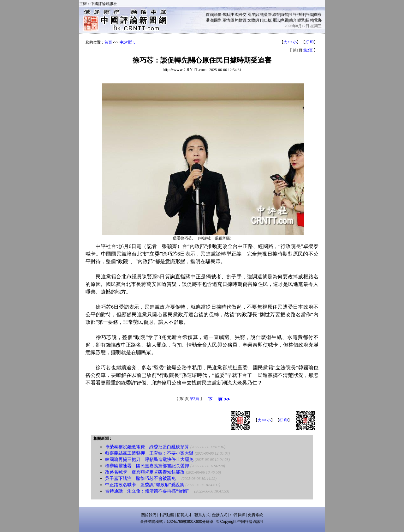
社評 (293, 15)
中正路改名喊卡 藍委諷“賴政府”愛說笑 (145, 485)
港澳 (210, 20)
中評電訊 (127, 42)
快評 (301, 15)
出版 (268, 20)
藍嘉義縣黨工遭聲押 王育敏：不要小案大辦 (149, 453)
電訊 (276, 20)
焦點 (226, 15)
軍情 (226, 20)
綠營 (276, 15)
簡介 (293, 20)
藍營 (268, 15)
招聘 (310, 20)
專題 (284, 20)
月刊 (259, 20)
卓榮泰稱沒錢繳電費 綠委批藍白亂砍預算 (147, 447)
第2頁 (308, 50)
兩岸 (251, 15)
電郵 (318, 20)
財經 (243, 20)
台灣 (259, 15)
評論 (310, 15)
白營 (284, 15)
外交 (243, 15)
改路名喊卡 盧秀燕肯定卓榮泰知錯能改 (145, 472)
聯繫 (301, 20)
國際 (218, 20)
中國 (235, 15)
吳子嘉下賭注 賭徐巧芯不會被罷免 (143, 478)
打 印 (309, 42)
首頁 (210, 15)
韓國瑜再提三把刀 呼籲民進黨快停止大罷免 (149, 459)
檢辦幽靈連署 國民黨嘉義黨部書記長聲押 (147, 466)
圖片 (235, 20)
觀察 (318, 15)
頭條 (218, 15)
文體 (251, 20)
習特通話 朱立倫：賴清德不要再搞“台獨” (149, 491)
